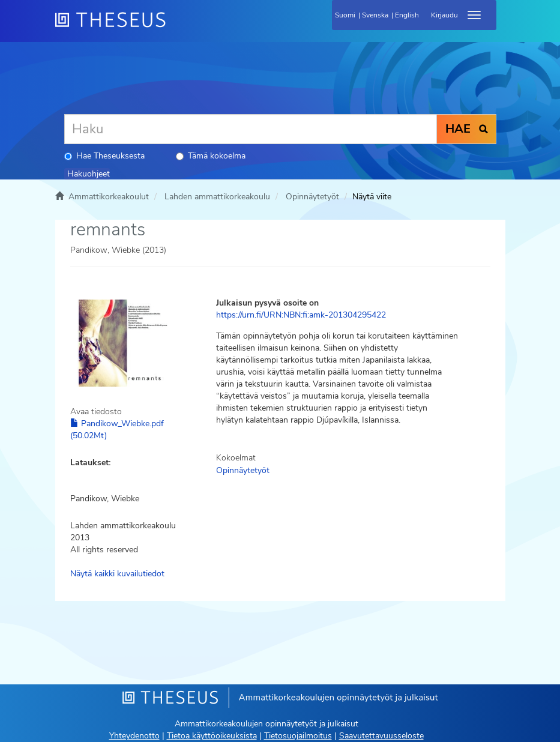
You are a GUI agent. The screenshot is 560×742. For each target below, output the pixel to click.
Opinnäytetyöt (312, 197)
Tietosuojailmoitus (298, 736)
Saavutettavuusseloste (381, 736)
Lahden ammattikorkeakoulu (217, 197)
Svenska (375, 15)
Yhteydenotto (134, 736)
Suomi (345, 15)
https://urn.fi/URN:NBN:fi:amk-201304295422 (301, 315)
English (407, 15)
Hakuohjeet (89, 174)
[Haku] (251, 129)
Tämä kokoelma (211, 156)
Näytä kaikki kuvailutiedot (117, 574)
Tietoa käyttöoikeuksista (212, 736)
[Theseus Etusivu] (175, 27)
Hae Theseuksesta (104, 156)
